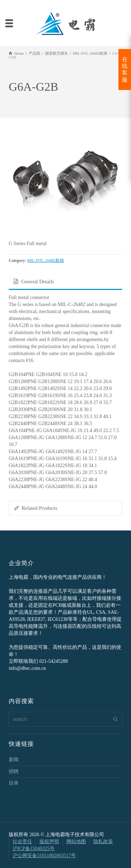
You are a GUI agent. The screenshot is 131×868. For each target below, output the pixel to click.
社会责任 (22, 842)
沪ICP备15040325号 (34, 849)
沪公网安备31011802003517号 (44, 856)
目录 (14, 783)
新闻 (14, 760)
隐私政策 (103, 842)
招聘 (14, 772)
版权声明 (49, 842)
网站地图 (76, 842)
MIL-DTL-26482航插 (46, 261)
